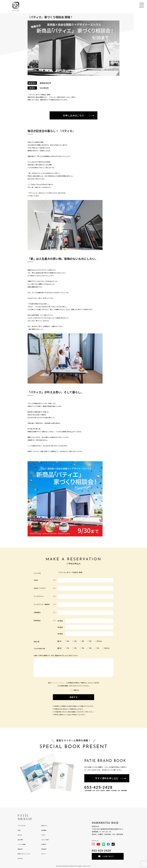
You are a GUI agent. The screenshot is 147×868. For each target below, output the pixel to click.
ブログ (43, 835)
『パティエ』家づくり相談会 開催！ (85, 572)
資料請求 (44, 849)
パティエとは (22, 826)
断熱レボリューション (24, 854)
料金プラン (44, 826)
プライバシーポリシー (58, 683)
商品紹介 (20, 849)
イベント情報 (22, 844)
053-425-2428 (98, 787)
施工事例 (20, 840)
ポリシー (44, 854)
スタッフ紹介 (45, 840)
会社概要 (44, 830)
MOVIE (20, 835)
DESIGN (20, 858)
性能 (19, 830)
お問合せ (44, 844)
